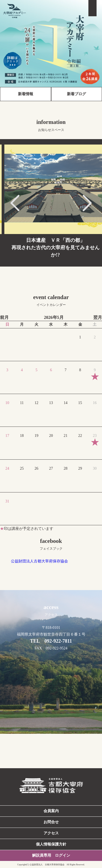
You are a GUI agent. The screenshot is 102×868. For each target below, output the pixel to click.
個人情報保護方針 (51, 844)
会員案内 (51, 811)
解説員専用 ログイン (51, 855)
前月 (4, 317)
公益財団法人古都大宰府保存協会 (39, 561)
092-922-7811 (58, 641)
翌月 (98, 317)
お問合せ (51, 822)
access (51, 610)
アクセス (51, 833)
